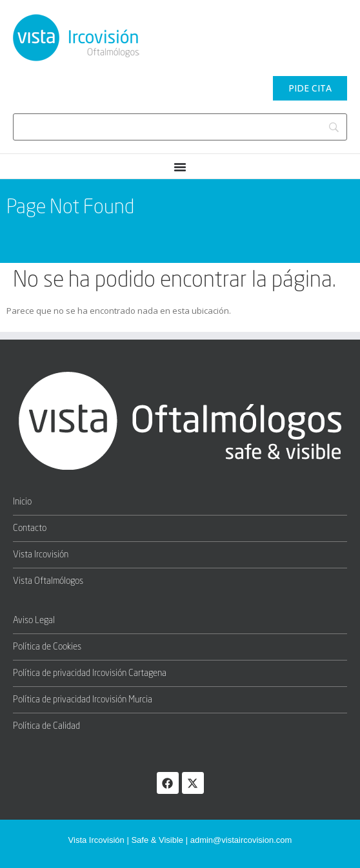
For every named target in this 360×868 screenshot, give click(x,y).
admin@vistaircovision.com (241, 840)
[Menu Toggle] (180, 167)
